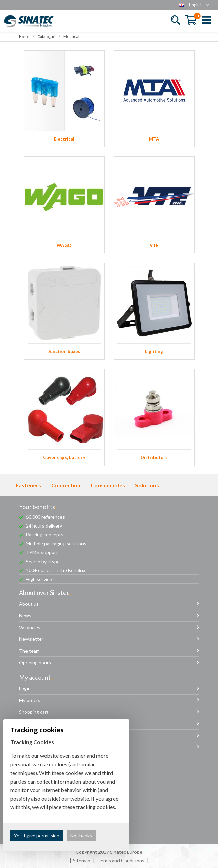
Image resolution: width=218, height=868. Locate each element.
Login (25, 688)
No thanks (81, 836)
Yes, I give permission (37, 836)
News (25, 615)
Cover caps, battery (64, 417)
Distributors (154, 417)
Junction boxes (64, 311)
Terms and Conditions (121, 860)
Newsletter (31, 639)
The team (29, 651)
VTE (154, 205)
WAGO (64, 205)
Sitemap (82, 860)
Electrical (64, 99)
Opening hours (35, 662)
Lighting (154, 311)
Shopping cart (34, 712)
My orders (30, 700)
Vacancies (30, 627)
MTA (154, 99)
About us (29, 604)
